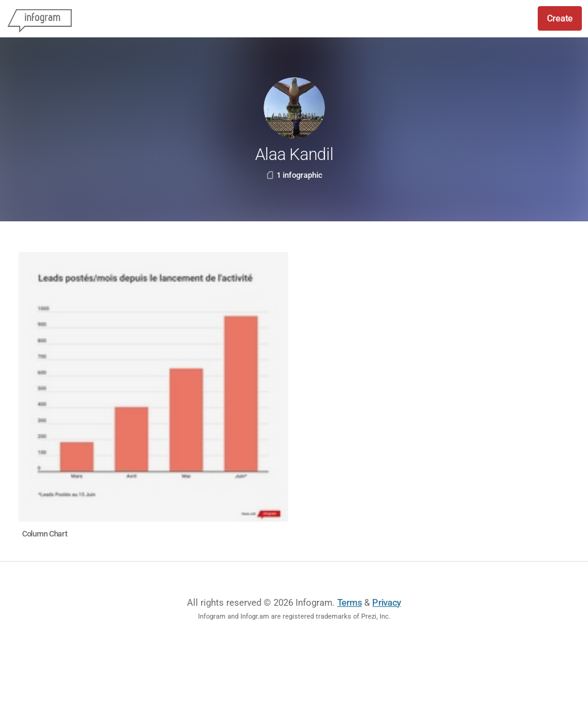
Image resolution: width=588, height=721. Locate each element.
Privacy (387, 603)
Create (560, 18)
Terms (350, 603)
